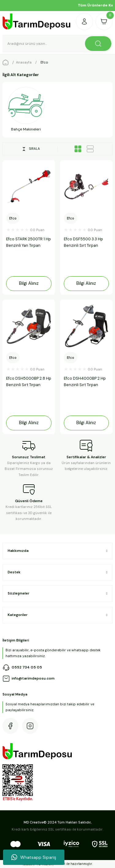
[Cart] (104, 21)
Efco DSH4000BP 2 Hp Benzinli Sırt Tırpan (85, 382)
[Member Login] (84, 21)
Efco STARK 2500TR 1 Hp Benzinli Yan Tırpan (29, 242)
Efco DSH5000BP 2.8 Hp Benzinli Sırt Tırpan (29, 382)
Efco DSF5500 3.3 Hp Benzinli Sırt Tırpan (83, 242)
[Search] (57, 44)
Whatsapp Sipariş (34, 857)
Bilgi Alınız (29, 283)
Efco (44, 62)
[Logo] (37, 21)
